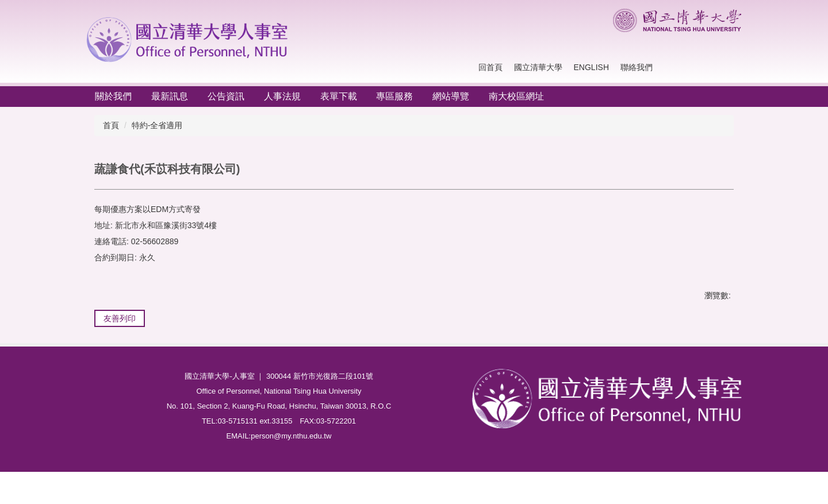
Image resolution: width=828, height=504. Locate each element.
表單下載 (339, 96)
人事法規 (282, 96)
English (591, 67)
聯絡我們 (637, 67)
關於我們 (113, 96)
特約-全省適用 (157, 125)
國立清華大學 (538, 67)
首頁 (111, 125)
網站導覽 (451, 96)
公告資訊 (226, 96)
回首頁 (490, 67)
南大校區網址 (516, 96)
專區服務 (394, 96)
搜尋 (730, 68)
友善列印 (120, 318)
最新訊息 (170, 96)
